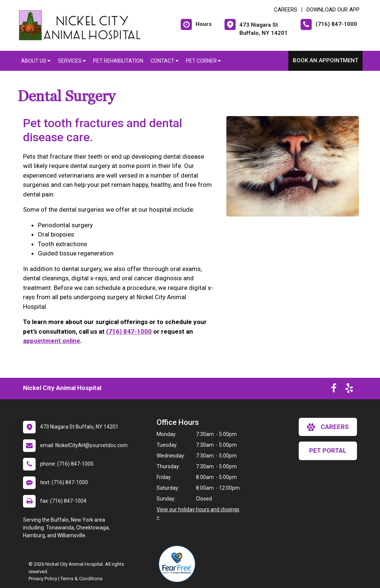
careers (328, 427)
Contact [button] (165, 61)
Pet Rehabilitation (118, 61)
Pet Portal (328, 450)
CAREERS (286, 10)
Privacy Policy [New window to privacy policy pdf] (43, 579)
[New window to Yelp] (349, 390)
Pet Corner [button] (203, 61)
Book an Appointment (325, 60)
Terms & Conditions (81, 579)
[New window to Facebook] (334, 390)
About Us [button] (36, 61)
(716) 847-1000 (129, 331)
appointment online (52, 341)
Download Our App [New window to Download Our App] (333, 10)
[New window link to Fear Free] (179, 564)
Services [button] (72, 61)
